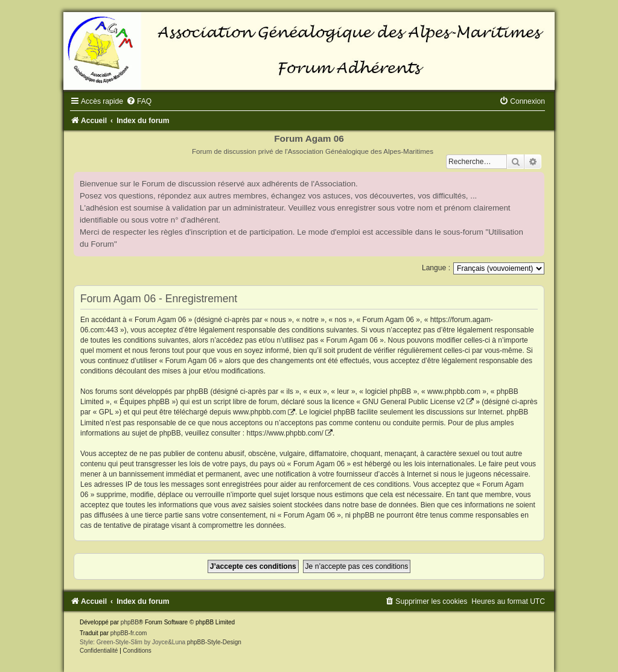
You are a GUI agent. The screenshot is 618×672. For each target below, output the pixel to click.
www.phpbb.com (260, 412)
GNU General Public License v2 (414, 402)
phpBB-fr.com (129, 633)
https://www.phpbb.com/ (285, 433)
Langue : (436, 268)
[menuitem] (139, 101)
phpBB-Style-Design (214, 642)
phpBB (130, 622)
